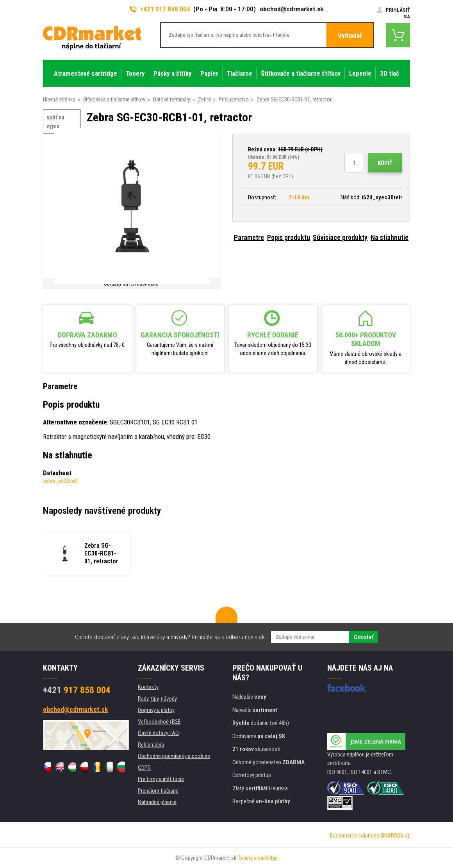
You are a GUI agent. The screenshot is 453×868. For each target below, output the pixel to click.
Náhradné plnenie (157, 802)
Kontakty (148, 687)
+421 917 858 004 (160, 9)
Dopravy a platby (156, 710)
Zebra (204, 99)
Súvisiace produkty (340, 237)
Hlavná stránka (59, 99)
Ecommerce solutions (355, 836)
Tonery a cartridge (258, 858)
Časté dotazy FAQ (158, 733)
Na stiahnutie (390, 237)
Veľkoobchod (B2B (159, 722)
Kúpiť (385, 163)
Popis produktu (289, 237)
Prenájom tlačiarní (158, 791)
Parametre (249, 237)
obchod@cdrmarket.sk (292, 9)
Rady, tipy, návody (157, 699)
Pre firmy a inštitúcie (161, 779)
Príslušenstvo (234, 99)
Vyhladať (350, 36)
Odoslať (364, 637)
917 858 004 (77, 690)
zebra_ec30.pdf (60, 481)
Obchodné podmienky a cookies (174, 756)
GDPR (144, 768)
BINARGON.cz (395, 836)
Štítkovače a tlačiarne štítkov (114, 99)
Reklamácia (151, 745)
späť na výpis (55, 122)
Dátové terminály (172, 99)
